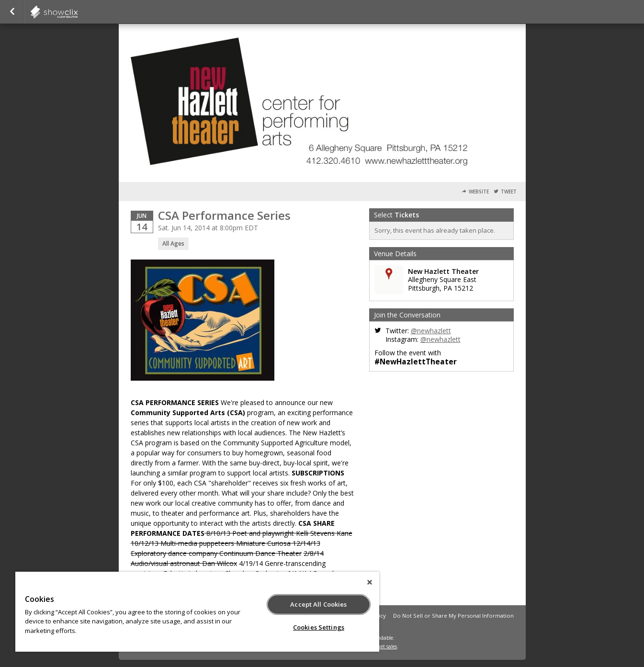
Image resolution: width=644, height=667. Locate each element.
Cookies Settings (319, 627)
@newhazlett (431, 331)
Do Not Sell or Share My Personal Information (453, 616)
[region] (197, 612)
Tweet (509, 192)
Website (479, 192)
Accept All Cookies (318, 604)
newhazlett (78, 12)
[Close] (370, 582)
